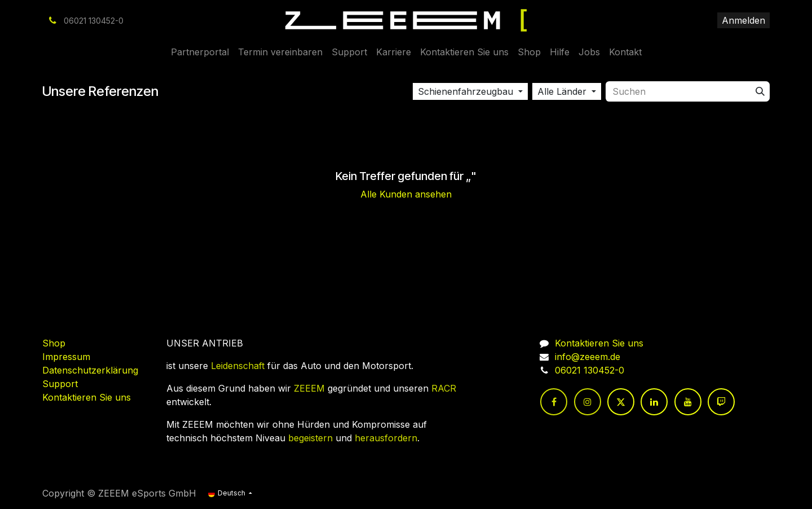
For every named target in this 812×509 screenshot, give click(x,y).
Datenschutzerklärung (90, 370)
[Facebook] (554, 402)
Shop (54, 343)
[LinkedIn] (654, 402)
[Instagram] (588, 402)
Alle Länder (562, 91)
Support (60, 384)
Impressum (66, 357)
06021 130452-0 (590, 370)
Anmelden (743, 20)
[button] (470, 91)
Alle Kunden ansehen (406, 194)
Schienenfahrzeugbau (465, 91)
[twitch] (721, 402)
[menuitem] (200, 52)
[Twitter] (621, 402)
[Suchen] (760, 91)
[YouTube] (688, 402)
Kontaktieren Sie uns (87, 397)
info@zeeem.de (588, 357)
